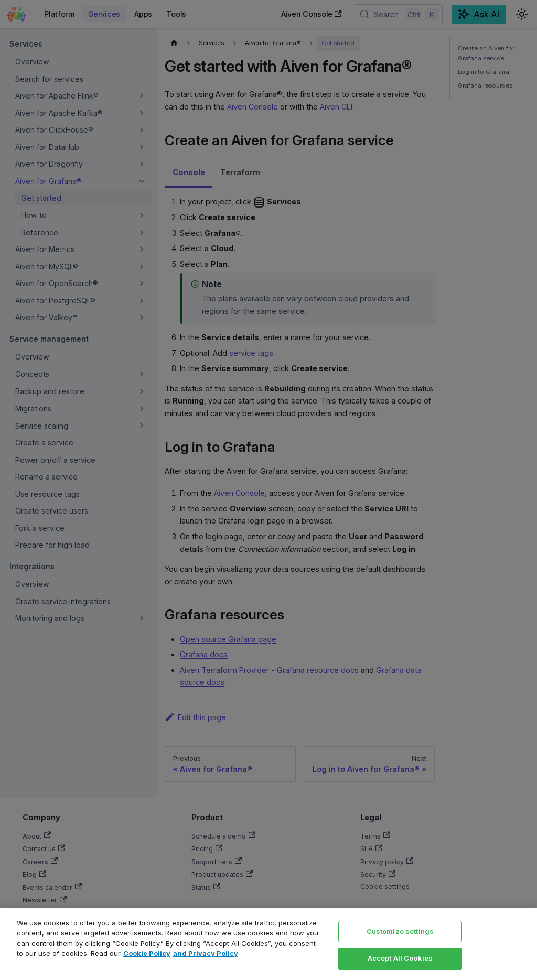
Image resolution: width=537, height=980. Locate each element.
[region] (268, 944)
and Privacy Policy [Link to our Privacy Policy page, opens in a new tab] (206, 953)
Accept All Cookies (400, 958)
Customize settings (400, 931)
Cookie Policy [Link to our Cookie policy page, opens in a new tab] (147, 953)
